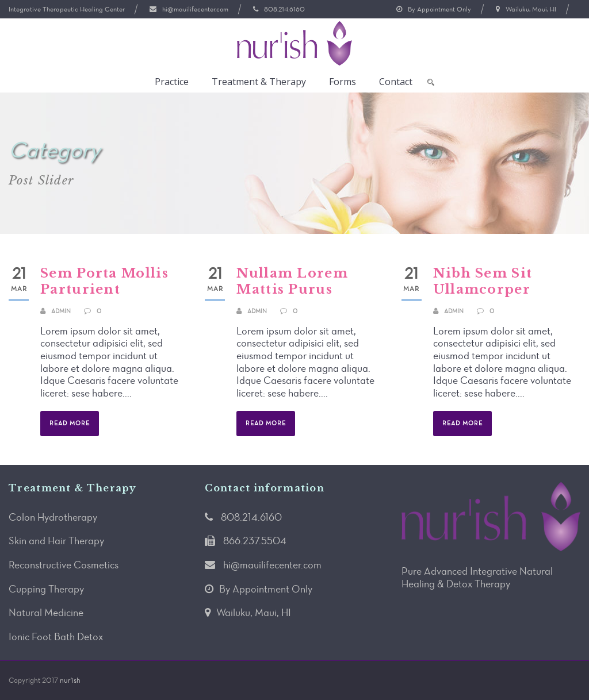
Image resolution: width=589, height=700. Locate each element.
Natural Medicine (46, 613)
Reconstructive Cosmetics (64, 565)
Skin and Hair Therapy (56, 541)
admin (61, 311)
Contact (396, 82)
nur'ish (70, 680)
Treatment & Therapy (259, 82)
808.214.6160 (284, 9)
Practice (172, 82)
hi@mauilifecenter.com (195, 9)
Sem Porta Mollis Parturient (104, 282)
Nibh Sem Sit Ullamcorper (483, 282)
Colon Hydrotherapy (53, 517)
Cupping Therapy (46, 589)
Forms (343, 82)
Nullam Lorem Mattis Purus (292, 282)
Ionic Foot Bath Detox (56, 637)
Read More (70, 423)
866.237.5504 (255, 541)
